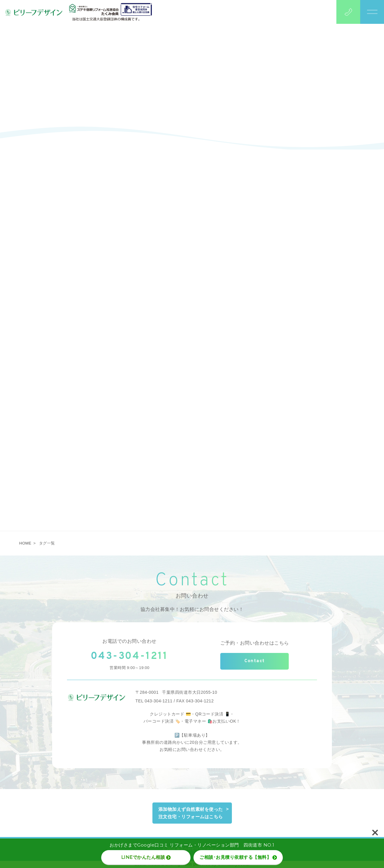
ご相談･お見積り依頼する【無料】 (238, 857)
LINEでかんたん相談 (146, 857)
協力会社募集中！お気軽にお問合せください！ (192, 609)
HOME (25, 543)
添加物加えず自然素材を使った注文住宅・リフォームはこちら (191, 813)
